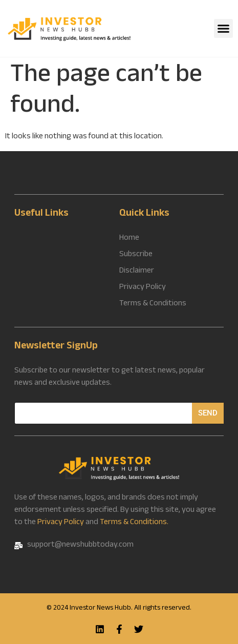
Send (208, 413)
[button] (224, 29)
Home (129, 239)
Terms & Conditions (153, 304)
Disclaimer (137, 272)
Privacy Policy (61, 523)
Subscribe (136, 255)
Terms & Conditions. (134, 523)
